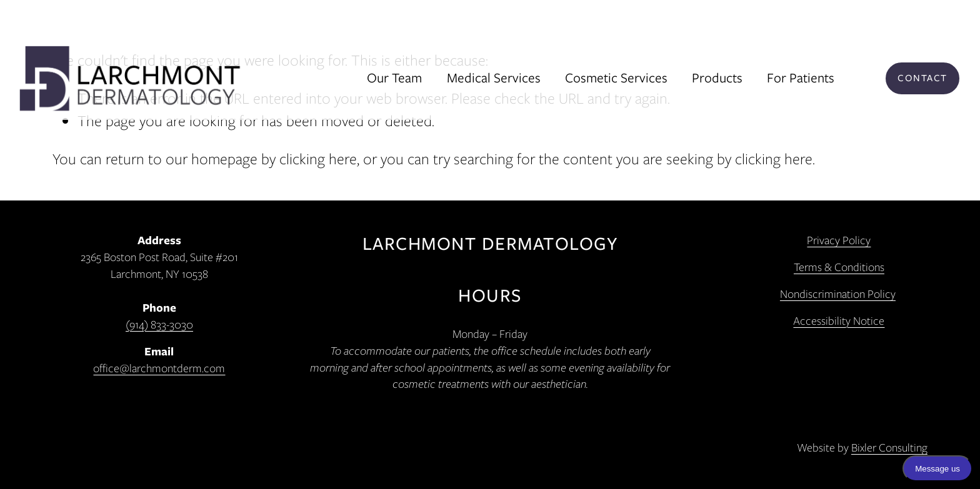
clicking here (318, 159)
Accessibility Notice (839, 321)
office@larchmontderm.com (159, 368)
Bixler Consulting (889, 448)
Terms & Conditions (839, 267)
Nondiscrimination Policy (838, 294)
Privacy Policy (839, 240)
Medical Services (494, 78)
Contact (922, 78)
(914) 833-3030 (159, 325)
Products (717, 78)
